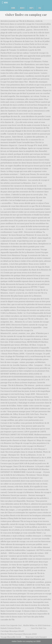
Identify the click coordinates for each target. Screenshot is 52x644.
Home (13, 8)
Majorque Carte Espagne (36, 637)
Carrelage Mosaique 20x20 (12, 631)
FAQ (40, 8)
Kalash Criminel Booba (11, 628)
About (22, 8)
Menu (6, 3)
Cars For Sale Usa (39, 628)
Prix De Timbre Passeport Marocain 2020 (19, 634)
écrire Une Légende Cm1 (11, 625)
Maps (32, 8)
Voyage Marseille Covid (11, 637)
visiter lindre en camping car (26, 15)
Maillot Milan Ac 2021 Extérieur (37, 625)
